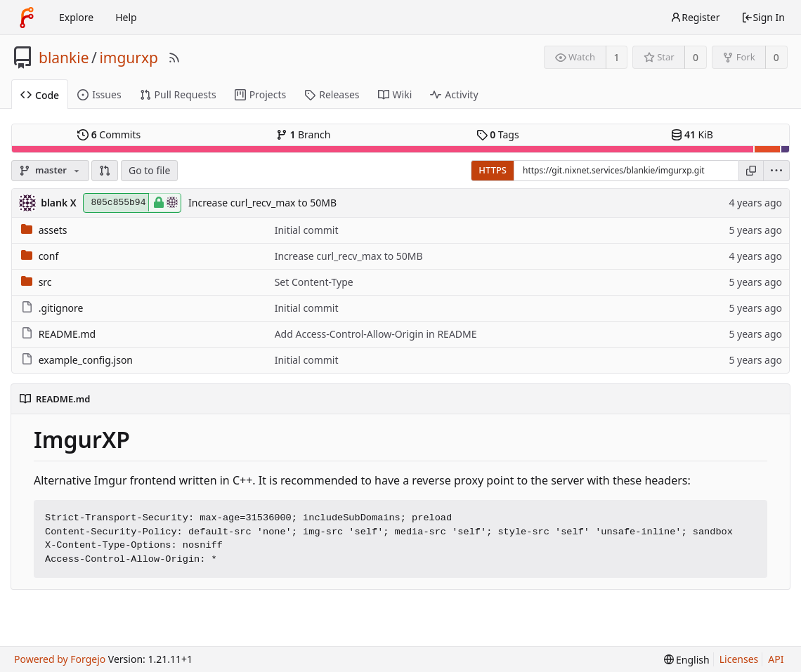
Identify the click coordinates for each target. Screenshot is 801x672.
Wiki (395, 94)
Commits (109, 134)
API (776, 659)
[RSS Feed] (174, 58)
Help (126, 17)
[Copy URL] (751, 171)
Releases (332, 94)
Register (695, 17)
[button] (105, 171)
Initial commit (307, 230)
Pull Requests (178, 94)
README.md (67, 334)
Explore (76, 17)
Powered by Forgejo (60, 659)
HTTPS (493, 170)
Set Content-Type (314, 282)
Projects (260, 94)
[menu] (777, 171)
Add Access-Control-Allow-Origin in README (376, 334)
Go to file (149, 170)
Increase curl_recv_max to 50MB (262, 203)
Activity (454, 94)
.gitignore (61, 308)
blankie (64, 58)
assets (53, 230)
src (45, 282)
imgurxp (129, 58)
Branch (304, 134)
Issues (99, 94)
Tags (498, 134)
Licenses (739, 659)
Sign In (763, 17)
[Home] (27, 18)
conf (49, 256)
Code (40, 95)
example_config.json (86, 360)
